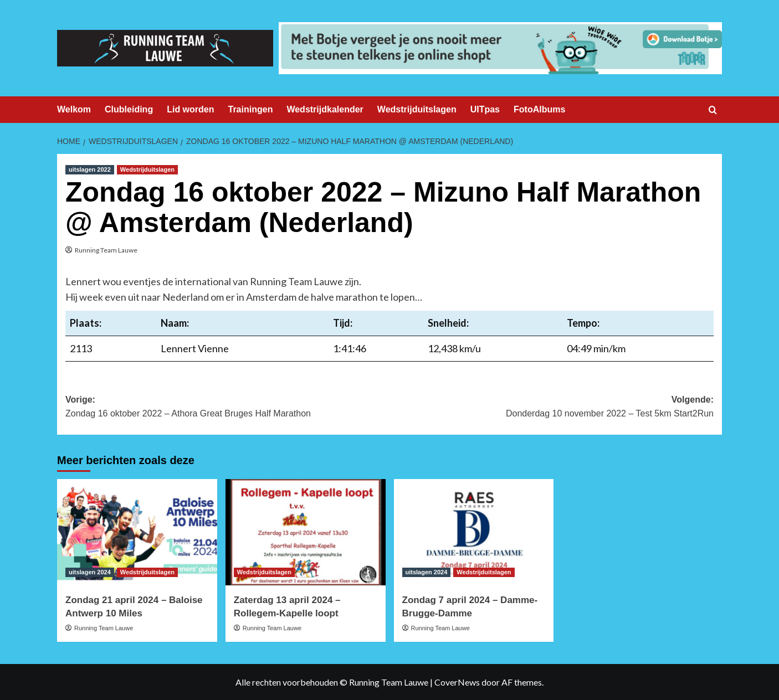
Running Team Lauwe (106, 250)
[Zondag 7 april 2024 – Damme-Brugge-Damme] (474, 532)
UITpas (485, 109)
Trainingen (251, 109)
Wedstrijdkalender (325, 109)
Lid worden (190, 109)
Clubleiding (129, 109)
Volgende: (552, 408)
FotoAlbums (539, 109)
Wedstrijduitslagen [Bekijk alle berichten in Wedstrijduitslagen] (147, 169)
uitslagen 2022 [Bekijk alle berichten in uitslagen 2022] (90, 169)
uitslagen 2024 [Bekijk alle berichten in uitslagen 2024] (90, 572)
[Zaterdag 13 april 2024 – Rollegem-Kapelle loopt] (306, 532)
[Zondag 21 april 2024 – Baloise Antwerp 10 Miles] (137, 532)
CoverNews (457, 682)
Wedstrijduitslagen (417, 109)
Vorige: (227, 408)
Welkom (74, 109)
